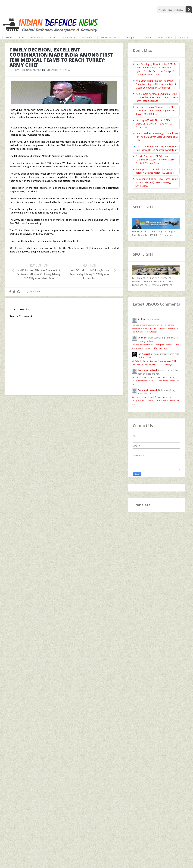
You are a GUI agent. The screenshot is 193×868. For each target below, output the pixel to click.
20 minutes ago (166, 364)
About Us (184, 37)
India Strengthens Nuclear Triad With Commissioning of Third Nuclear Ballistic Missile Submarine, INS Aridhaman (156, 84)
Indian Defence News (58, 70)
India (22, 37)
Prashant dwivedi (148, 370)
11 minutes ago (151, 332)
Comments (34, 292)
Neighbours (37, 37)
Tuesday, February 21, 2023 (25, 70)
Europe (130, 37)
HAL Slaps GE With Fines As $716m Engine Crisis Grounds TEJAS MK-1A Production (154, 124)
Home (9, 37)
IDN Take (146, 37)
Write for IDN (165, 37)
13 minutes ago (160, 348)
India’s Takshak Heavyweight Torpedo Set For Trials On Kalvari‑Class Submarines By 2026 (157, 137)
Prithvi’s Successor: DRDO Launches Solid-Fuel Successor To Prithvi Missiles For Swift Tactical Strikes (156, 160)
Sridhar (142, 319)
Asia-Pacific (88, 37)
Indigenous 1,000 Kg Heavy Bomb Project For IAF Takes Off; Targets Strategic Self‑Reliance (157, 182)
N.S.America (69, 37)
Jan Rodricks (145, 354)
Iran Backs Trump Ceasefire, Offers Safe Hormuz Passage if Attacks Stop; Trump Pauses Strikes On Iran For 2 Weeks (155, 328)
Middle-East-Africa (110, 37)
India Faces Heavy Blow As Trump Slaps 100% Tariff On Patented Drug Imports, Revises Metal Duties (156, 110)
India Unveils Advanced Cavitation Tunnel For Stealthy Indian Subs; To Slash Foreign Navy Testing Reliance (157, 97)
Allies (53, 37)
